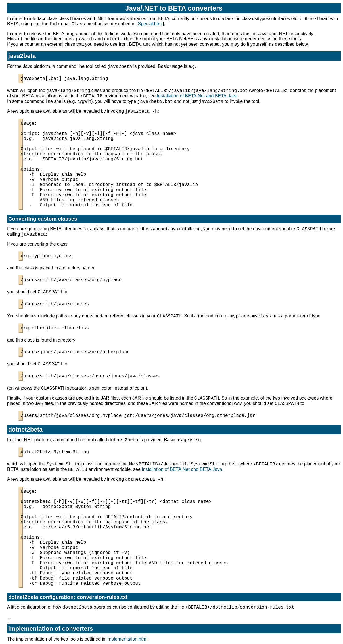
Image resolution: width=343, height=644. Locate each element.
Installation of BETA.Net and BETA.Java (197, 96)
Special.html (150, 24)
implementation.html (127, 639)
